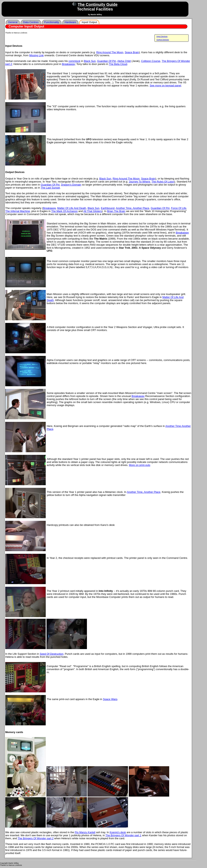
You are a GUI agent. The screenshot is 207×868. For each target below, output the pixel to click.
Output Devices (163, 40)
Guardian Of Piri (107, 61)
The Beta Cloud (118, 64)
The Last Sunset (50, 188)
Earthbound (108, 208)
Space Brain (132, 52)
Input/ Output (89, 22)
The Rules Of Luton (163, 182)
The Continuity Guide (98, 4)
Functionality (52, 22)
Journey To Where (139, 182)
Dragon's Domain (71, 185)
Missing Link (37, 55)
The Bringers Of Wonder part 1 (124, 835)
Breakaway (68, 64)
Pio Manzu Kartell (85, 832)
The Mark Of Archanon (64, 211)
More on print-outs (140, 465)
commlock (74, 61)
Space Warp (110, 699)
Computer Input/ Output (26, 26)
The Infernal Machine (18, 211)
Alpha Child (124, 61)
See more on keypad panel (165, 85)
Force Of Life (179, 208)
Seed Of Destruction (52, 654)
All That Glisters (93, 211)
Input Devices (162, 36)
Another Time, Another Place (133, 208)
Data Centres (31, 22)
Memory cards (14, 732)
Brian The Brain (116, 211)
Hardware (70, 22)
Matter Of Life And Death (72, 208)
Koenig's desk (118, 832)
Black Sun (90, 61)
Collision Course (151, 61)
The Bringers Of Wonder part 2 (36, 838)
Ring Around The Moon (110, 52)
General (13, 22)
